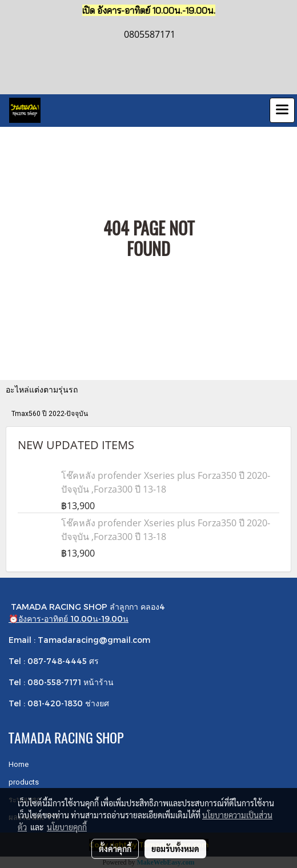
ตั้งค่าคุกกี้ (115, 849)
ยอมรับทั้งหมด (175, 849)
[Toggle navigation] (282, 110)
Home (19, 764)
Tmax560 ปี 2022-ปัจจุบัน (50, 414)
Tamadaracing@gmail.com (94, 640)
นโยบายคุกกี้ (67, 827)
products (24, 782)
